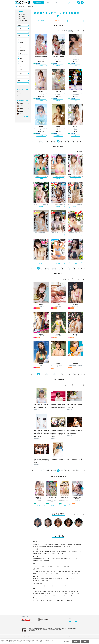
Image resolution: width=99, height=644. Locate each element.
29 (48, 141)
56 (77, 141)
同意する (85, 642)
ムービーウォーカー (66, 546)
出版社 (19, 25)
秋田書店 (35, 544)
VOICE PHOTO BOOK (64, 559)
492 (75, 374)
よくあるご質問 (62, 637)
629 (77, 471)
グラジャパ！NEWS (23, 20)
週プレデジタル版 (23, 16)
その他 (19, 84)
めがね (59, 566)
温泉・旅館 (65, 586)
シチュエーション (22, 77)
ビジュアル (20, 39)
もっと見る (79, 514)
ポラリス (42, 561)
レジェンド (47, 595)
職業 (19, 80)
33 (62, 141)
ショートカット (22, 50)
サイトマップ (76, 637)
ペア (36, 586)
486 (69, 471)
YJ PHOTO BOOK (47, 552)
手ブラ (37, 600)
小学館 (80, 544)
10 (70, 268)
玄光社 (64, 544)
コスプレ (37, 566)
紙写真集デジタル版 (38, 559)
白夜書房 (56, 546)
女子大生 (74, 591)
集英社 (71, 544)
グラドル (37, 591)
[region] (50, 642)
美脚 (21, 53)
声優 (67, 591)
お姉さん (44, 579)
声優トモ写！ (36, 561)
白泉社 (52, 546)
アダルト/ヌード (71, 595)
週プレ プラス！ (22, 18)
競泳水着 (52, 566)
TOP (16, 6)
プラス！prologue (47, 559)
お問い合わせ (69, 637)
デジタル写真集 (22, 14)
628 (74, 471)
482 (55, 471)
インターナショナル (23, 67)
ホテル (57, 586)
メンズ (57, 600)
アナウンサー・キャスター (60, 593)
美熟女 (52, 579)
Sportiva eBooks (59, 553)
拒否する (76, 642)
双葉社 (60, 546)
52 (78, 268)
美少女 (37, 579)
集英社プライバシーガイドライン (33, 637)
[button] (82, 488)
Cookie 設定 (55, 637)
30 (51, 141)
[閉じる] (97, 641)
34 (65, 141)
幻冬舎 (67, 544)
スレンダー (22, 42)
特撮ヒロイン (38, 595)
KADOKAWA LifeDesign (56, 544)
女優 (53, 591)
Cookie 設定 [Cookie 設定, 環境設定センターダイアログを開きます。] (67, 642)
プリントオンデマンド (74, 559)
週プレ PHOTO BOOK (38, 552)
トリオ (42, 586)
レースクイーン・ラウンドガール (43, 593)
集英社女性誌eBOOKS (38, 553)
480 (48, 471)
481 (51, 471)
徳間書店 (44, 546)
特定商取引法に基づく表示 (46, 637)
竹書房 (40, 546)
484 (62, 471)
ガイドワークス (41, 544)
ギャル (21, 70)
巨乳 (21, 45)
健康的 (21, 59)
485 (65, 471)
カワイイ (70, 579)
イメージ (20, 74)
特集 (18, 96)
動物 (63, 600)
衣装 (19, 36)
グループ (49, 586)
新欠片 (48, 546)
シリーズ (20, 32)
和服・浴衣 (68, 566)
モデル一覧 (26, 116)
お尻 (21, 48)
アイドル (46, 591)
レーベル (20, 29)
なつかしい (61, 579)
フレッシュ (22, 61)
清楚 (36, 580)
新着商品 (18, 92)
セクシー (79, 579)
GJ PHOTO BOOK (55, 552)
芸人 (55, 595)
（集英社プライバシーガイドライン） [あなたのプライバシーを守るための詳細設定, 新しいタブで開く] (8, 643)
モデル (60, 591)
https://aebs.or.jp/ (32, 630)
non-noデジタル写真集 (75, 552)
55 (74, 141)
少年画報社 (36, 546)
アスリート (62, 595)
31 (55, 141)
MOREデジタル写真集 (65, 552)
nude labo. (47, 561)
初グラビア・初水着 (47, 600)
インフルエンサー (74, 593)
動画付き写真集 (55, 559)
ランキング (19, 94)
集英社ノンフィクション (49, 553)
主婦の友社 (75, 544)
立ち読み (41, 65)
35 (69, 141)
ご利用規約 (23, 637)
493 (78, 374)
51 (75, 268)
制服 (44, 566)
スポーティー (22, 64)
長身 (21, 56)
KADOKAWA (48, 544)
